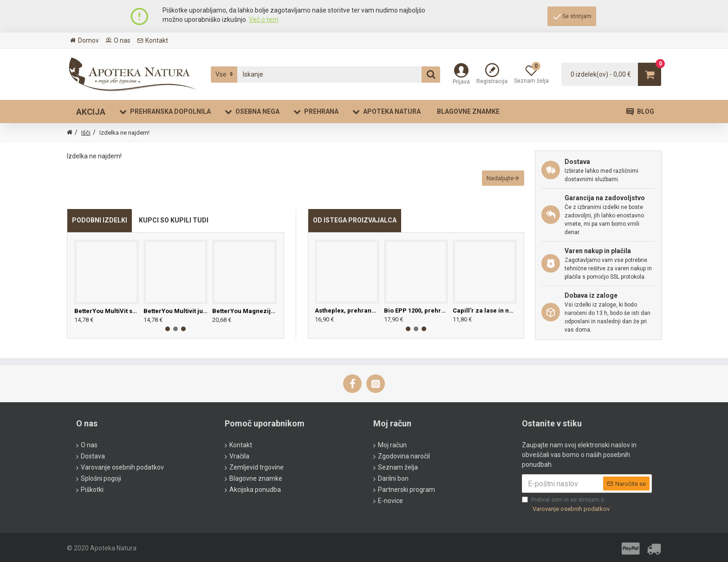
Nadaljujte (495, 183)
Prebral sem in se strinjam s (566, 505)
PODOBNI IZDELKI (100, 230)
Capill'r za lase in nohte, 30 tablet (485, 321)
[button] (168, 339)
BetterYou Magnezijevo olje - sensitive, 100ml (244, 321)
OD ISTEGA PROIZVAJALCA (355, 230)
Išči (86, 133)
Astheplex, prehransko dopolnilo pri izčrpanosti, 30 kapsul (347, 321)
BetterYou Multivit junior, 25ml (176, 321)
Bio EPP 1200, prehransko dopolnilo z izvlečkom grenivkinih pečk (416, 321)
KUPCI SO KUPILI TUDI (174, 230)
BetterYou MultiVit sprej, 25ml (107, 321)
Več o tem (264, 20)
